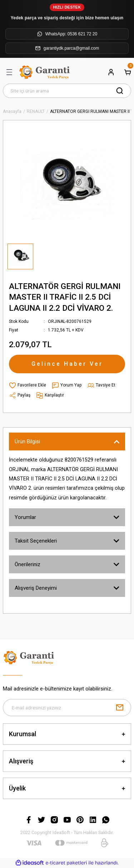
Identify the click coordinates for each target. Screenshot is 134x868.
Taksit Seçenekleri (36, 541)
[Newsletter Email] (67, 708)
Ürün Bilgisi (27, 442)
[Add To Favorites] (28, 385)
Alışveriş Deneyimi (36, 588)
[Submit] (120, 708)
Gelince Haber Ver (67, 364)
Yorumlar (25, 517)
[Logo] (45, 72)
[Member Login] (111, 72)
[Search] (67, 91)
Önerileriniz (28, 564)
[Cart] (128, 72)
